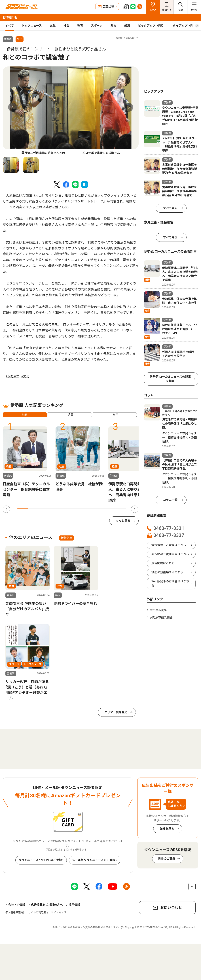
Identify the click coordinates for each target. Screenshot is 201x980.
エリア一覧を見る (116, 712)
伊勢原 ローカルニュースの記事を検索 (170, 379)
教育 (80, 26)
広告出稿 (108, 6)
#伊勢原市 (12, 376)
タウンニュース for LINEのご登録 (40, 860)
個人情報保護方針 (16, 912)
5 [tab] (66, 509)
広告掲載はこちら (163, 563)
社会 (66, 26)
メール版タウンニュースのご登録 (94, 860)
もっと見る (123, 521)
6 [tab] (77, 509)
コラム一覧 (170, 500)
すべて (10, 26)
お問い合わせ (171, 908)
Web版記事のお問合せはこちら (170, 584)
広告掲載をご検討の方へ (47, 905)
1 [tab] (23, 509)
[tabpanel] (71, 111)
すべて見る (170, 208)
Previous (13, 107)
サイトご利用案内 (38, 912)
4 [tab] (55, 509)
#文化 (25, 376)
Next (129, 107)
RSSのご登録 (167, 859)
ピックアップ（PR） (152, 26)
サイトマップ (59, 912)
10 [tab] (121, 509)
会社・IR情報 (17, 905)
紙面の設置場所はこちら (167, 572)
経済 (127, 26)
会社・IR (167, 10)
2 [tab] (33, 509)
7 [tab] (88, 509)
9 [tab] (110, 509)
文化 (53, 26)
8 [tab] (99, 509)
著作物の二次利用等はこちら (170, 554)
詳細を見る (167, 829)
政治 (113, 26)
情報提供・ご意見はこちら (169, 545)
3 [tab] (44, 509)
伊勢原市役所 (158, 610)
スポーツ (97, 26)
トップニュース (32, 26)
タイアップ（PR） (185, 26)
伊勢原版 (10, 18)
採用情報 (74, 905)
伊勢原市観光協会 (161, 617)
